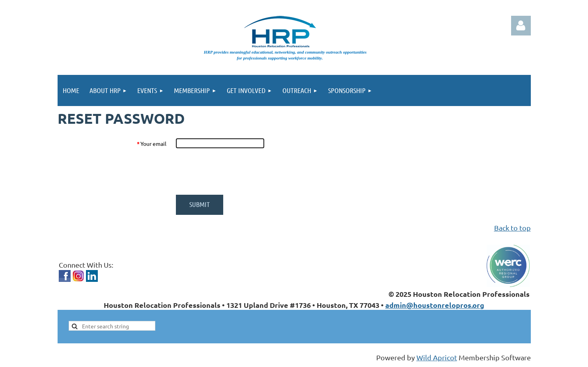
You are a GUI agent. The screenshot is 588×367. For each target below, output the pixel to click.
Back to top (512, 228)
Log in (521, 26)
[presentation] (236, 171)
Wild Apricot (437, 357)
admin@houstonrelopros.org (435, 305)
